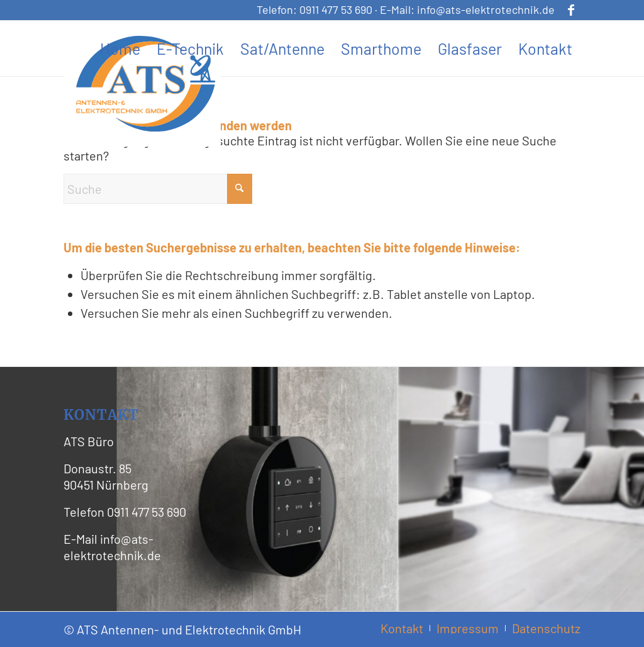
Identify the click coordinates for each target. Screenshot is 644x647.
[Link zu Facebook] (571, 9)
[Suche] (158, 189)
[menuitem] (120, 48)
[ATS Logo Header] (145, 84)
